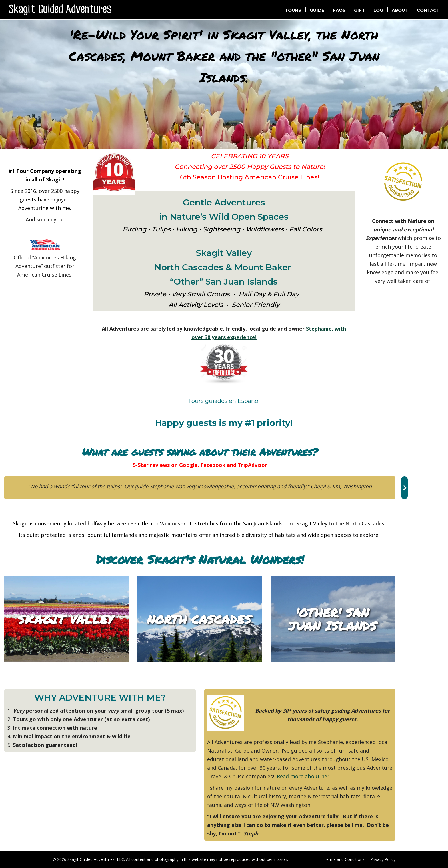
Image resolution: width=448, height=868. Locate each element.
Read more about (299, 776)
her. (326, 776)
